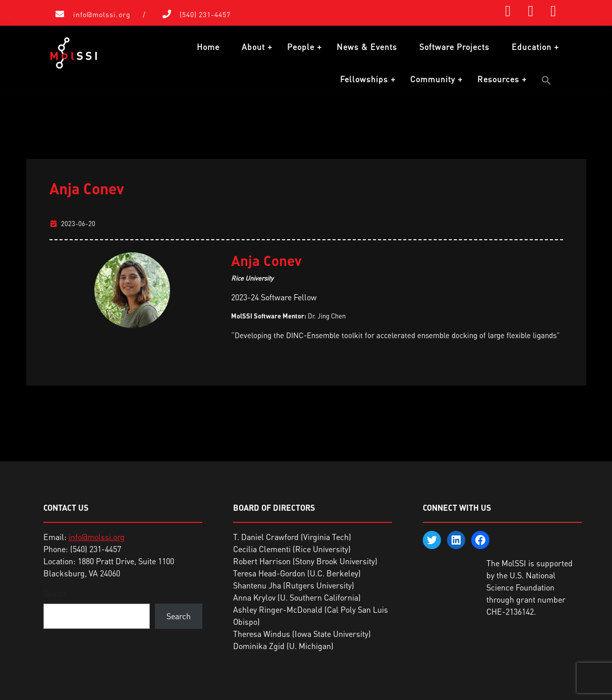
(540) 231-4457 (205, 14)
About (253, 47)
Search (55, 594)
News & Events (367, 47)
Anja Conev (87, 188)
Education (532, 47)
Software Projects (454, 47)
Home (208, 47)
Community (433, 79)
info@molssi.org (102, 14)
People (301, 47)
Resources (498, 79)
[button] (546, 80)
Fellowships (364, 79)
